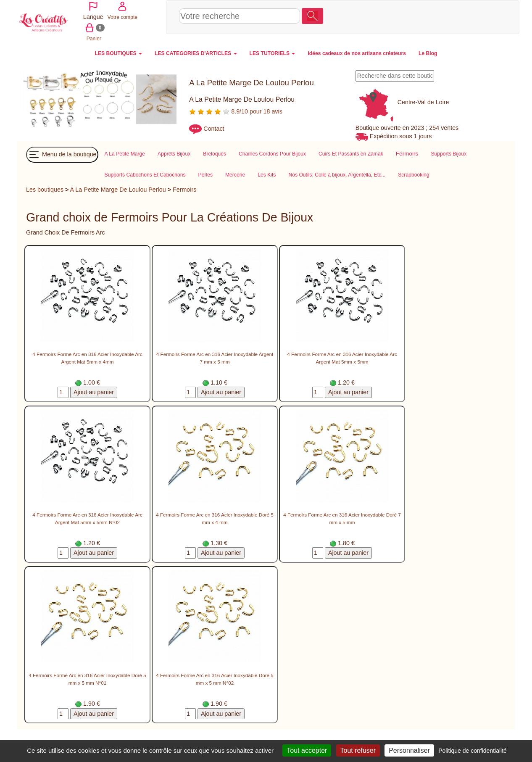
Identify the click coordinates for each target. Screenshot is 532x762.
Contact (214, 128)
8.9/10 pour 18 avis (236, 111)
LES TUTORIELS (273, 53)
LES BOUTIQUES (119, 53)
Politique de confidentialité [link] (473, 751)
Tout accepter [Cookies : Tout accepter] (307, 750)
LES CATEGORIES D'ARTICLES (196, 53)
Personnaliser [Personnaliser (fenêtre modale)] (409, 750)
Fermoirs (184, 189)
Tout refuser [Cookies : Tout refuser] (358, 750)
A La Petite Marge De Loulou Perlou (118, 189)
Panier (486, 16)
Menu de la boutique (62, 154)
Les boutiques (45, 189)
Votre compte (456, 16)
